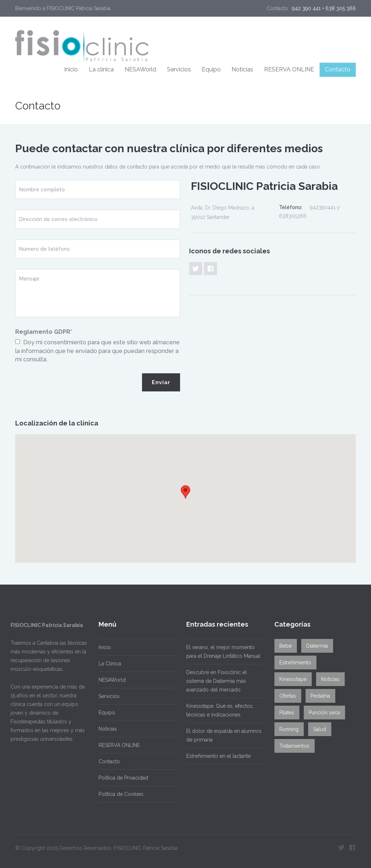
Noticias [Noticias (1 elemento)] (328, 679)
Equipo (211, 69)
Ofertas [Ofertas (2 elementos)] (285, 696)
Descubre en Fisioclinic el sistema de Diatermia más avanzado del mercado (214, 681)
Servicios (179, 69)
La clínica (101, 69)
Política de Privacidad (121, 778)
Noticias (242, 69)
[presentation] (70, 387)
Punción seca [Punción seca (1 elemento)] (322, 713)
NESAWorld (140, 69)
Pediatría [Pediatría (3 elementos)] (318, 696)
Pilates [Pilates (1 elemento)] (285, 713)
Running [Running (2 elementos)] (287, 729)
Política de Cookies (119, 794)
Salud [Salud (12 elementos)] (317, 729)
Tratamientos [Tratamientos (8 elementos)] (292, 746)
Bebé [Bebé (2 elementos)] (283, 646)
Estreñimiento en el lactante (216, 756)
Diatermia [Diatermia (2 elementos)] (315, 646)
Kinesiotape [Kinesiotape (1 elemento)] (291, 679)
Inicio (71, 69)
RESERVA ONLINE (289, 69)
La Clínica (108, 664)
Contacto (338, 69)
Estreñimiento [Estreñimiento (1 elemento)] (293, 663)
